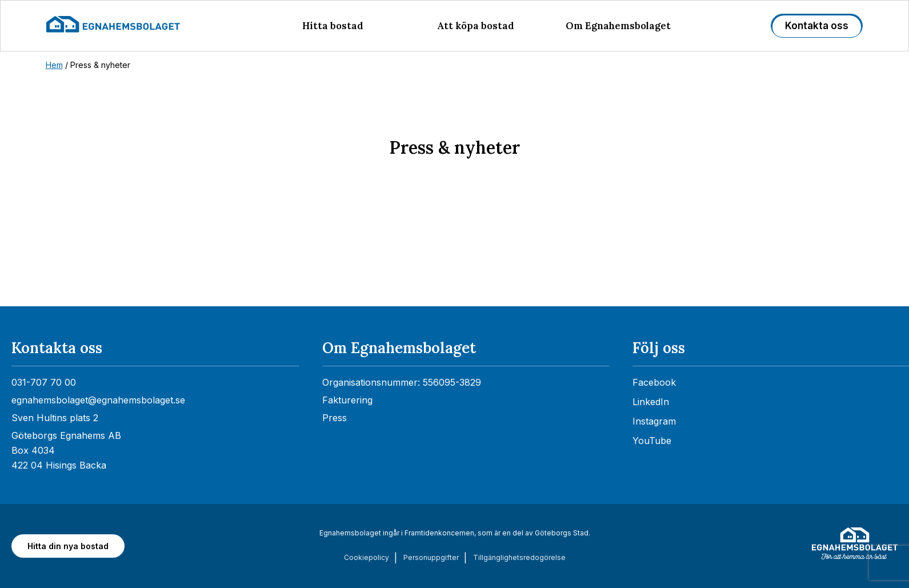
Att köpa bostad (476, 26)
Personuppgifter (431, 557)
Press (335, 418)
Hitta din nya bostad (68, 546)
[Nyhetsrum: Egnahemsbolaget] (454, 258)
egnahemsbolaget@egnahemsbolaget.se (98, 400)
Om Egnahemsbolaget (618, 26)
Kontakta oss (817, 26)
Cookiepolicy (367, 557)
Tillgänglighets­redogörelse (519, 557)
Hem (54, 65)
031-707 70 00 (44, 382)
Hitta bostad (333, 26)
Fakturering (347, 400)
